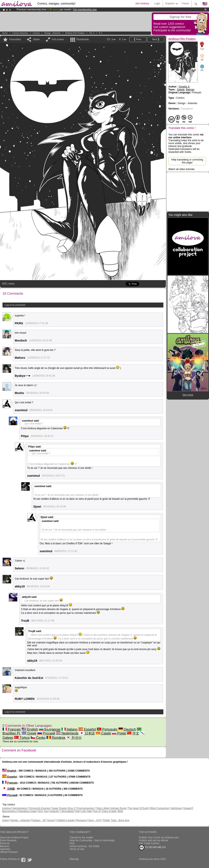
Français (12, 729)
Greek (29, 733)
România (56, 738)
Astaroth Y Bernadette (62, 811)
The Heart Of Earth (138, 808)
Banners (5, 846)
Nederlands (67, 733)
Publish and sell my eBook (154, 840)
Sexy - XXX (95, 820)
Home (5, 33)
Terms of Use (77, 849)
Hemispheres (20, 808)
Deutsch (127, 729)
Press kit (5, 843)
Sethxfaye (176, 808)
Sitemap (74, 859)
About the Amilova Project (14, 838)
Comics (36, 33)
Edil (78, 811)
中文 (133, 733)
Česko (38, 738)
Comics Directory (20, 33)
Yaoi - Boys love (120, 820)
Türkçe (22, 738)
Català (103, 733)
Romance (81, 820)
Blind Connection (160, 808)
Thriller (107, 820)
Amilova (7, 808)
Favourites (15, 39)
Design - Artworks (52, 33)
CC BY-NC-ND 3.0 (152, 847)
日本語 (87, 733)
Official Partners (9, 852)
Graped (187, 808)
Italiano (69, 729)
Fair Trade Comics (149, 843)
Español (87, 729)
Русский (46, 733)
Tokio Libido (103, 808)
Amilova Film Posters (75, 33)
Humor (51, 820)
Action (5, 820)
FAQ (72, 843)
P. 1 (101, 33)
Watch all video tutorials (181, 169)
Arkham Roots (118, 808)
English (30, 729)
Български (50, 729)
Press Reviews (8, 840)
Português (107, 729)
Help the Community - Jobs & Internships (92, 840)
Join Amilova (142, 4)
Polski (119, 733)
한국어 (74, 738)
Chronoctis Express (39, 808)
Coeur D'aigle (109, 811)
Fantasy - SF (39, 820)
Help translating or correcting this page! (187, 161)
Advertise (5, 849)
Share (36, 39)
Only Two (43, 811)
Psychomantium (86, 808)
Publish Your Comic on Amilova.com (159, 838)
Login (157, 4)
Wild (120, 811)
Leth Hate (86, 811)
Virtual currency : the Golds (84, 846)
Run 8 (97, 811)
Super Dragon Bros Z (63, 808)
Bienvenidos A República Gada (19, 811)
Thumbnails (83, 39)
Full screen (58, 39)
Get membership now (85, 10)
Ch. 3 (92, 33)
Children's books (65, 820)
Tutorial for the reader (81, 838)
